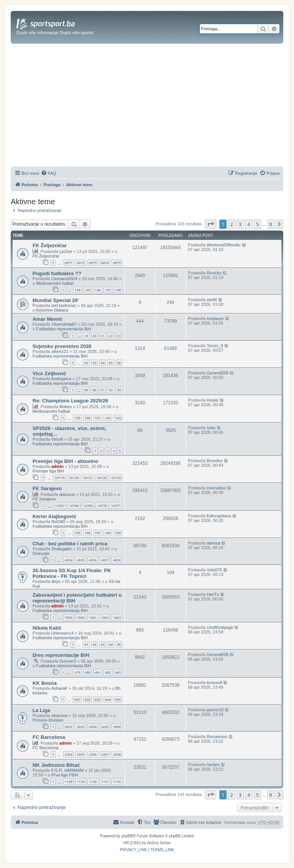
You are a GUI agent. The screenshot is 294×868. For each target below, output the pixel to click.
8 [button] (271, 224)
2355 (81, 754)
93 (119, 390)
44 (111, 644)
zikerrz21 (60, 351)
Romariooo (217, 737)
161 (98, 418)
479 (77, 672)
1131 (105, 782)
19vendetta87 (64, 324)
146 (98, 290)
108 (108, 533)
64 (103, 363)
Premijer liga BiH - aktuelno (65, 461)
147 (108, 290)
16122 (102, 478)
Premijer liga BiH (48, 471)
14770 (102, 506)
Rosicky (214, 273)
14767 (60, 506)
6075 (117, 263)
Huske (213, 400)
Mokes (65, 407)
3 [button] (240, 224)
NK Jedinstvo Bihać (56, 765)
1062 (105, 618)
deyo (56, 581)
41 (86, 644)
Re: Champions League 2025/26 (70, 401)
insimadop (216, 488)
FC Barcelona (49, 737)
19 (86, 336)
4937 (105, 560)
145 (87, 290)
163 (118, 418)
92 (111, 390)
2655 (105, 727)
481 (98, 672)
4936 (93, 560)
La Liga (41, 710)
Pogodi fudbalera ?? (57, 273)
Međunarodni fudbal (55, 283)
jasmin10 (215, 710)
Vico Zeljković (49, 373)
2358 (117, 754)
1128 (69, 782)
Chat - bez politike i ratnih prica (70, 544)
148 (118, 290)
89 (86, 390)
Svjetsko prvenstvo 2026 (62, 346)
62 (86, 363)
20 (95, 336)
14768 (74, 506)
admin (57, 466)
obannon (60, 715)
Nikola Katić (47, 628)
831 (77, 700)
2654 (93, 727)
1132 (117, 782)
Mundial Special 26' (56, 300)
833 (98, 700)
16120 (74, 478)
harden (213, 765)
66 (119, 363)
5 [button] (257, 224)
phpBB (127, 836)
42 (95, 644)
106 (87, 533)
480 (87, 672)
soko (211, 428)
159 (77, 418)
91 (103, 390)
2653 (81, 727)
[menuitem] (49, 173)
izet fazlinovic (64, 305)
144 (77, 290)
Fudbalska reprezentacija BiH (64, 329)
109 (118, 533)
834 (108, 700)
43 (103, 644)
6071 (69, 263)
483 (118, 672)
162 (108, 418)
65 (111, 363)
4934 (69, 560)
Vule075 (214, 570)
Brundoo (215, 461)
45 (119, 644)
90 (95, 390)
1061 (93, 618)
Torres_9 (215, 346)
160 (87, 418)
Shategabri (61, 549)
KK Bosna (45, 683)
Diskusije (41, 553)
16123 (116, 478)
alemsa (213, 543)
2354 (69, 754)
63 (95, 363)
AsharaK (59, 688)
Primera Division (48, 720)
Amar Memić (47, 319)
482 (108, 672)
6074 (105, 263)
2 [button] (231, 224)
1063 (117, 618)
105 (77, 533)
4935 (81, 560)
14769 (88, 506)
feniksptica (61, 379)
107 (98, 533)
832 (87, 700)
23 (119, 336)
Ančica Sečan (159, 843)
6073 (93, 263)
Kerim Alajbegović (55, 516)
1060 (81, 618)
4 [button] (249, 224)
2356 (93, 754)
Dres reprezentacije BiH (61, 655)
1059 (69, 618)
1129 (81, 782)
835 (118, 700)
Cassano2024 (64, 279)
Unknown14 (62, 633)
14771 (116, 506)
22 (111, 336)
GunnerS (68, 661)
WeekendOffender (224, 245)
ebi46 (212, 300)
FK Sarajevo (47, 488)
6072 (81, 263)
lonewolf (214, 683)
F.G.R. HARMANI (68, 770)
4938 (117, 560)
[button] (211, 224)
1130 (93, 782)
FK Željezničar (50, 245)
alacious (67, 494)
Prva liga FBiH (65, 775)
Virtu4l (57, 439)
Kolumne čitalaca (52, 310)
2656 (117, 727)
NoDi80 (58, 522)
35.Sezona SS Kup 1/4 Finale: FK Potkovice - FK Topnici (72, 573)
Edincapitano (219, 516)
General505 (218, 373)
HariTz (213, 594)
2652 (69, 727)
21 (103, 336)
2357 (105, 754)
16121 (88, 478)
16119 (60, 478)
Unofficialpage (220, 627)
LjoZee (66, 251)
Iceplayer (215, 318)
